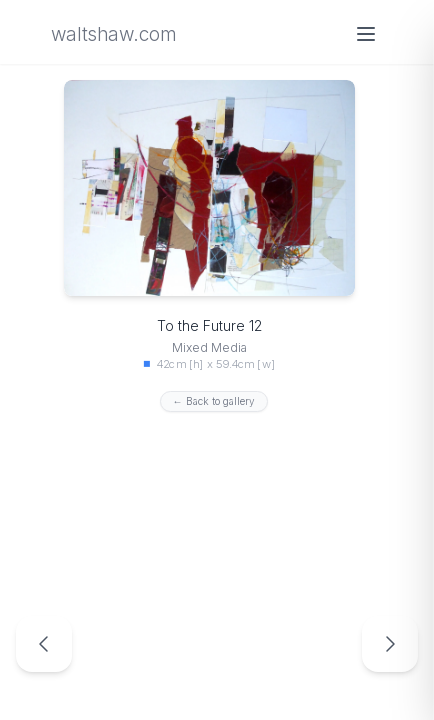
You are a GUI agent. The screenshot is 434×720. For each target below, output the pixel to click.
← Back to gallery (214, 401)
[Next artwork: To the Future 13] (390, 644)
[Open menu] (366, 34)
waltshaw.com (113, 34)
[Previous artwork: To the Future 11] (44, 644)
